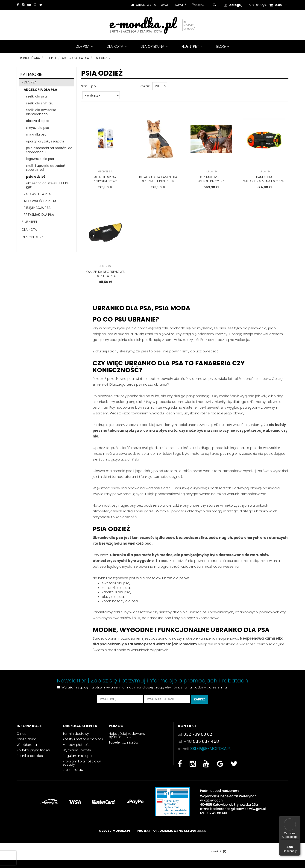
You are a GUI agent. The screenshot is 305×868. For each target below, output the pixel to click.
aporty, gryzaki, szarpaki (45, 141)
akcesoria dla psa (40, 90)
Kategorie (31, 74)
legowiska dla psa (40, 159)
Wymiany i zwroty (77, 753)
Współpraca (27, 748)
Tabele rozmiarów (123, 746)
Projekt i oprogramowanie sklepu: (172, 834)
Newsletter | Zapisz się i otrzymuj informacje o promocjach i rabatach (152, 684)
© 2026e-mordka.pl (118, 834)
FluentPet (192, 46)
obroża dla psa (38, 121)
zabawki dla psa (37, 194)
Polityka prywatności (33, 753)
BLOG (223, 46)
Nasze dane (26, 742)
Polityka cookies (30, 759)
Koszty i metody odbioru (83, 742)
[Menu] (298, 819)
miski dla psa (36, 134)
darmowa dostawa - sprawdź (158, 5)
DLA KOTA (117, 46)
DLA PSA (84, 46)
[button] (214, 5)
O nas (22, 737)
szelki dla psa (36, 96)
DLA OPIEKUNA (154, 46)
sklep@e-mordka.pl (211, 752)
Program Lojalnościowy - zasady (83, 766)
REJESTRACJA (73, 773)
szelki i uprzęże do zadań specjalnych (46, 168)
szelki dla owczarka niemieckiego (41, 112)
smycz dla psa (38, 128)
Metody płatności (77, 748)
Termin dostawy (76, 737)
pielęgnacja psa (37, 208)
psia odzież (36, 177)
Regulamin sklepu (77, 759)
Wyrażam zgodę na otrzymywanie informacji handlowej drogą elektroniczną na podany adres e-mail (145, 691)
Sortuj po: (89, 86)
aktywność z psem (40, 201)
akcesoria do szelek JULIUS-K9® (48, 185)
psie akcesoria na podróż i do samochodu (49, 150)
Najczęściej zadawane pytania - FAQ (127, 738)
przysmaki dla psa (39, 215)
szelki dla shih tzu (40, 103)
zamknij (218, 855)
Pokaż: (145, 86)
